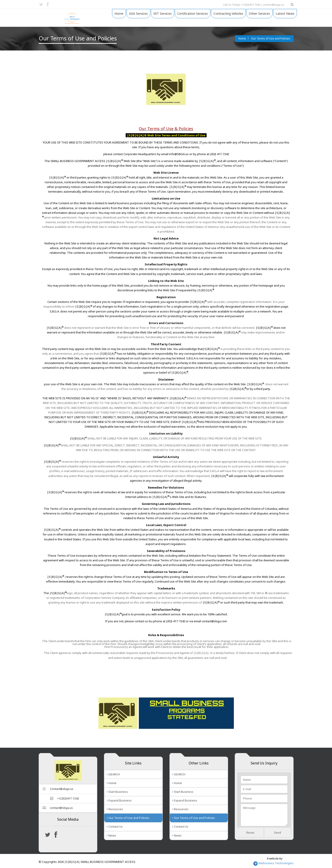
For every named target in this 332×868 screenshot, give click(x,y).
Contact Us (115, 826)
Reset (250, 833)
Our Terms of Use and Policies (271, 39)
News (111, 835)
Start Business (117, 792)
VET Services (163, 14)
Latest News (285, 14)
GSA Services (138, 14)
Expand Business (119, 800)
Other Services (259, 14)
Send (277, 833)
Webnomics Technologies (273, 863)
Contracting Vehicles (228, 14)
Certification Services (193, 14)
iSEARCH (113, 774)
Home (119, 14)
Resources (115, 809)
